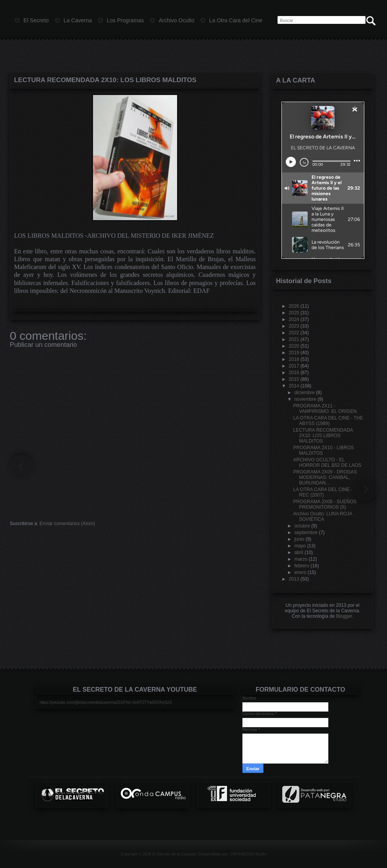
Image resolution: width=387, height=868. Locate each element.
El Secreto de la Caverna (174, 854)
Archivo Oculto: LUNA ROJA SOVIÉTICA (323, 516)
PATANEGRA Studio (249, 854)
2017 (294, 366)
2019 (294, 353)
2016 (294, 373)
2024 (294, 319)
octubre (302, 526)
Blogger (344, 616)
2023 (294, 326)
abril (299, 552)
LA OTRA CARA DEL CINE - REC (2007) (323, 492)
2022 (294, 333)
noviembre (305, 399)
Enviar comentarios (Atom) (67, 524)
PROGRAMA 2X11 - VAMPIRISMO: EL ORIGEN (325, 409)
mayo (300, 546)
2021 (294, 339)
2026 (294, 306)
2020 (294, 346)
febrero (302, 566)
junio (299, 539)
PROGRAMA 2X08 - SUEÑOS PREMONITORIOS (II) (325, 504)
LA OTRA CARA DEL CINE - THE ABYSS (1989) (328, 421)
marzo (301, 559)
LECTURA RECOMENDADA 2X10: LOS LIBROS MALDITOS (105, 80)
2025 (294, 313)
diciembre (305, 393)
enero (300, 572)
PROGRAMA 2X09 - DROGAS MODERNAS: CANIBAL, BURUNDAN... (325, 477)
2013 (294, 579)
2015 (294, 379)
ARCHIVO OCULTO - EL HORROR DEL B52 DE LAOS (327, 463)
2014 (294, 386)
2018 (294, 359)
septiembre (306, 533)
